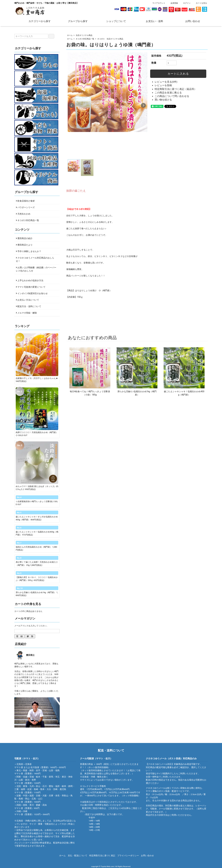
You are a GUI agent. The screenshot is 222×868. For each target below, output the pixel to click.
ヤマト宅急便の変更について (31, 287)
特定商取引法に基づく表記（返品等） (176, 89)
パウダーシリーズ (25, 207)
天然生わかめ (23, 214)
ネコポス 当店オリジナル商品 (110, 39)
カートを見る (200, 3)
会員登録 (173, 3)
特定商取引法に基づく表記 (102, 856)
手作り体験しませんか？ (29, 251)
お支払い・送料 (152, 21)
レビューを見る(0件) (166, 82)
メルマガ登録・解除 (26, 313)
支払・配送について (78, 856)
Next (143, 105)
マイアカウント (157, 3)
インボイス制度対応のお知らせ (32, 293)
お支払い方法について (27, 300)
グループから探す (76, 21)
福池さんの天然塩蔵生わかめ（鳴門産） (34, 547)
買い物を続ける (163, 100)
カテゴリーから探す (37, 21)
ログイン (185, 3)
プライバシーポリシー (128, 856)
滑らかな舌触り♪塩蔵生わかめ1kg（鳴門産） (36, 592)
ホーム (70, 35)
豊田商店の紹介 (24, 238)
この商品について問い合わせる (172, 96)
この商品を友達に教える (168, 93)
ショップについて (114, 21)
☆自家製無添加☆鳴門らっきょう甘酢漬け (35, 501)
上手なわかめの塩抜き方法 (30, 280)
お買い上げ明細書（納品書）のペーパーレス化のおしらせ (36, 269)
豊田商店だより (24, 245)
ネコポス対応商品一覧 (85, 39)
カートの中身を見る (28, 604)
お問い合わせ (190, 21)
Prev (72, 105)
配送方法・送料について (29, 306)
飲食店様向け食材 (25, 201)
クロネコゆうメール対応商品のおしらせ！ (35, 259)
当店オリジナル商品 (84, 35)
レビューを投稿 (163, 85)
